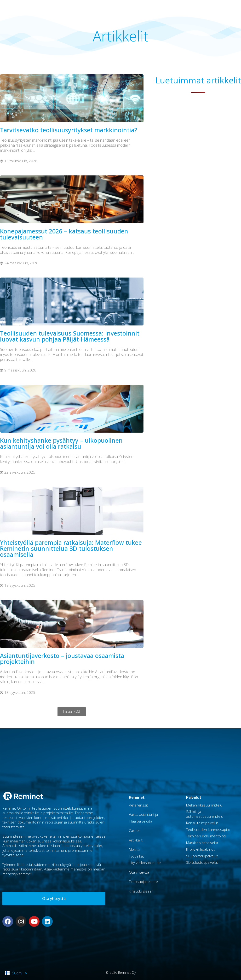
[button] (72, 712)
